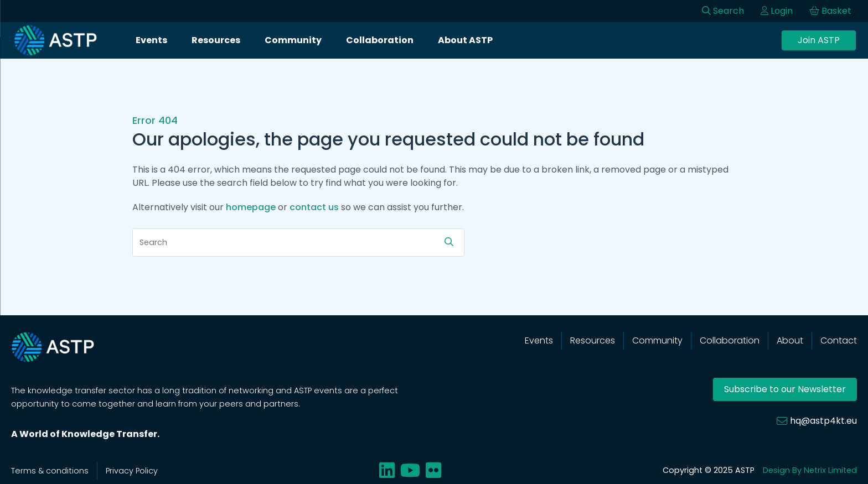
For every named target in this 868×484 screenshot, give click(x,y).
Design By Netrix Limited (810, 470)
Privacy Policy (132, 471)
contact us (314, 207)
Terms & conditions (50, 471)
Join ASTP (819, 40)
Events (151, 40)
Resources (216, 40)
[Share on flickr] (433, 470)
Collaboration (380, 40)
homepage (251, 207)
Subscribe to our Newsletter (785, 389)
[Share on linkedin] (387, 470)
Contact (839, 340)
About (790, 340)
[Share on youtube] (410, 470)
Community (293, 40)
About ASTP (465, 40)
